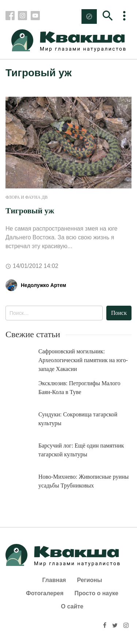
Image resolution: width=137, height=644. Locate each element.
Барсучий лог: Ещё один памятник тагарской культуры (81, 450)
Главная (54, 580)
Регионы (90, 580)
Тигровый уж (30, 211)
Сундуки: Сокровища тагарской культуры (78, 419)
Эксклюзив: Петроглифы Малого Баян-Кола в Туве (79, 388)
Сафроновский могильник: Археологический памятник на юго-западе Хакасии (83, 360)
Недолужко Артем (43, 285)
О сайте (72, 606)
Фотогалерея (45, 593)
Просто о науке (96, 593)
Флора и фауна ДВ (26, 197)
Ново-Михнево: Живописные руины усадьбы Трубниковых (83, 481)
